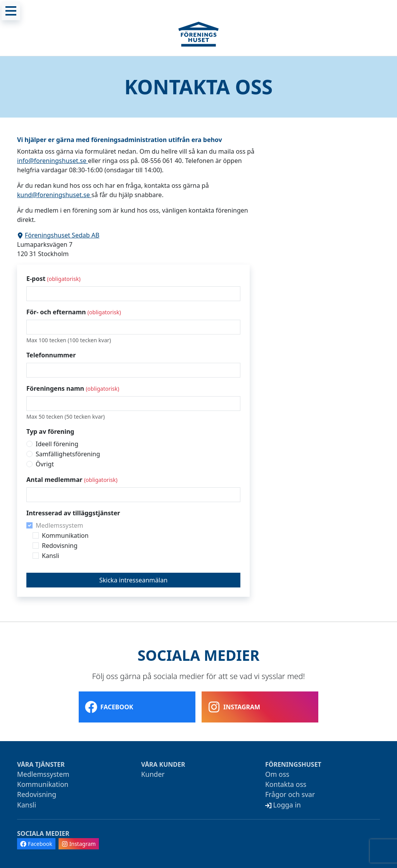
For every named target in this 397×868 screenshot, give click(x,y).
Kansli (51, 556)
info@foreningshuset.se (53, 161)
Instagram (234, 707)
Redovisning (60, 546)
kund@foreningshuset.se (54, 195)
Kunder (153, 774)
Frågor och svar (290, 794)
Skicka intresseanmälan (133, 580)
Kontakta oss (286, 784)
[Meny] (11, 11)
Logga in (283, 805)
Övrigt (45, 464)
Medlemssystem (59, 525)
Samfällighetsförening (68, 454)
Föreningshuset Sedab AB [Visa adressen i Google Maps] (58, 235)
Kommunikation (65, 535)
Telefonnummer (51, 355)
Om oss (277, 774)
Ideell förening (57, 444)
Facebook (109, 707)
